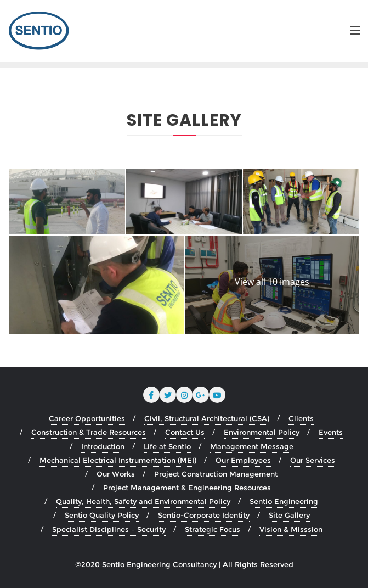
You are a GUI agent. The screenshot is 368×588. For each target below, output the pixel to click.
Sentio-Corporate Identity (204, 515)
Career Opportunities (87, 418)
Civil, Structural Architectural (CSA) (207, 418)
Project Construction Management (216, 474)
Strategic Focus (213, 529)
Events (331, 432)
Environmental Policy (262, 432)
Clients (301, 418)
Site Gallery (289, 515)
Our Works (116, 474)
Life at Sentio (167, 446)
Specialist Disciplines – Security (109, 529)
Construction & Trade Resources (89, 432)
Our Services (313, 460)
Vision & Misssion (291, 529)
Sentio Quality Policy (102, 515)
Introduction (103, 446)
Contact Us (185, 432)
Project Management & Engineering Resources (187, 488)
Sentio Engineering (284, 501)
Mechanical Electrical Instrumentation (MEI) (118, 460)
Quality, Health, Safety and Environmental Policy (143, 501)
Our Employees (243, 460)
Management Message (252, 446)
